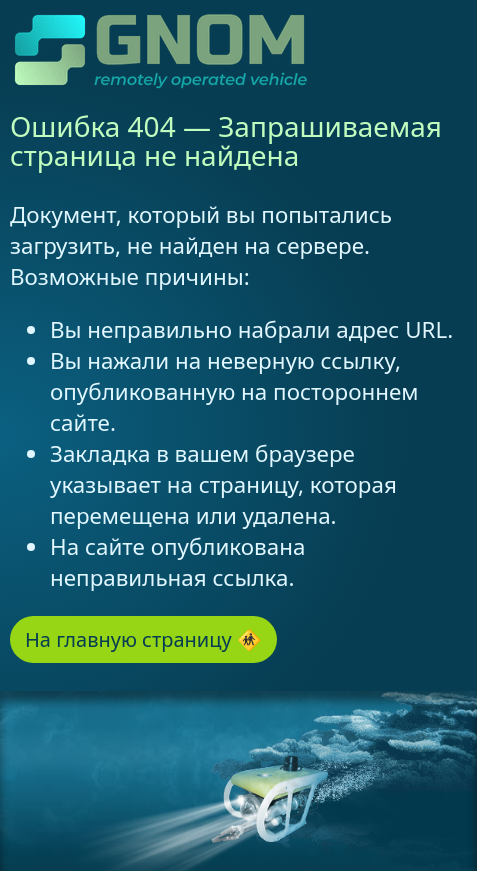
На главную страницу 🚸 (143, 639)
